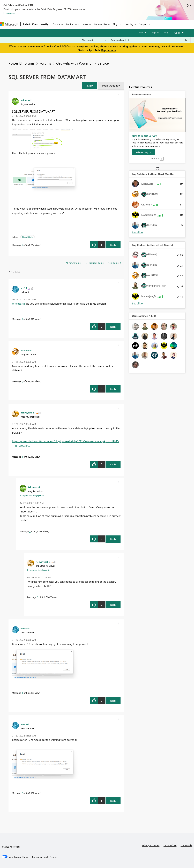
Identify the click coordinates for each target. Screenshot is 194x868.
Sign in (155, 32)
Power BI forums (21, 63)
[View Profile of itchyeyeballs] (27, 412)
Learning (129, 24)
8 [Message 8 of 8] (22, 319)
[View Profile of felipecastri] (26, 100)
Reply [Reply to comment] (113, 327)
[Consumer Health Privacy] (44, 857)
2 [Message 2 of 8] (22, 793)
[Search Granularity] (94, 40)
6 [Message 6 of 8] (38, 597)
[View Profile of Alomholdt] (26, 350)
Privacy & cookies (151, 845)
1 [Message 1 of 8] (22, 245)
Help (166, 32)
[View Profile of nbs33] (24, 288)
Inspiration (71, 24)
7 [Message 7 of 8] (22, 381)
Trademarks (186, 845)
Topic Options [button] (110, 86)
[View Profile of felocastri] (25, 628)
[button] (90, 86)
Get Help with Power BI (74, 63)
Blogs (116, 24)
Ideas (85, 24)
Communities (100, 24)
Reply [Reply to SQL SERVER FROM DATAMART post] (113, 245)
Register (143, 32)
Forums (56, 24)
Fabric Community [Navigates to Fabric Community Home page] (36, 24)
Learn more (10, 13)
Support (143, 24)
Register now (109, 50)
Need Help (28, 237)
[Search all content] (149, 40)
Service (103, 63)
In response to (32, 495)
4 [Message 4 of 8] (22, 457)
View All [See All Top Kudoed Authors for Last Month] (138, 304)
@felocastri (18, 304)
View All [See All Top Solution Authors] (138, 232)
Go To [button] (177, 33)
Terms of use (170, 845)
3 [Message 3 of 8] (22, 693)
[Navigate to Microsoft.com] (9, 24)
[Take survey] (143, 152)
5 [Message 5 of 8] (30, 531)
